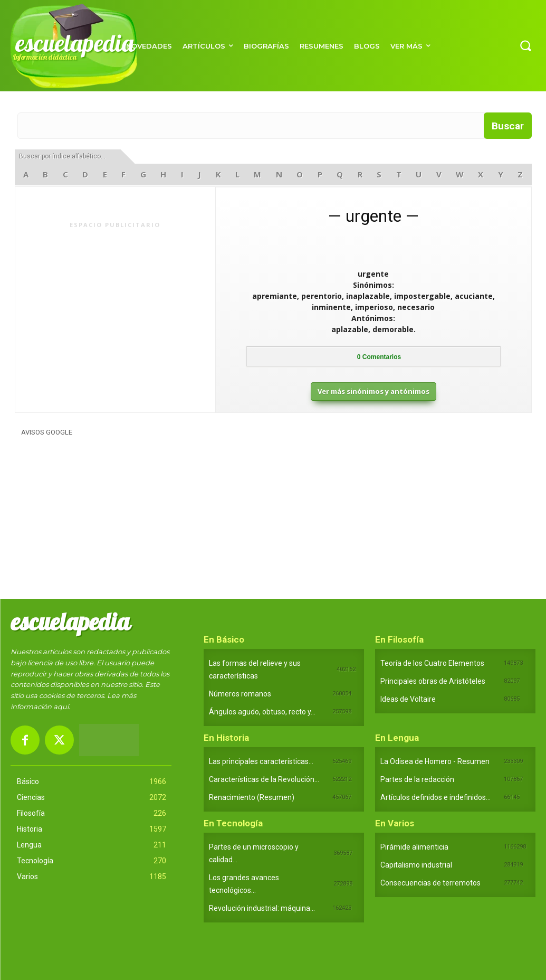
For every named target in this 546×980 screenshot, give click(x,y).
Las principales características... (261, 761)
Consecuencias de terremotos (430, 883)
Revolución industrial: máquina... (262, 908)
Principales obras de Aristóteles (433, 681)
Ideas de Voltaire (408, 699)
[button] (525, 45)
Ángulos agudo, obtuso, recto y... (262, 712)
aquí (61, 706)
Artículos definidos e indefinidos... (435, 797)
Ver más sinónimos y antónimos (373, 391)
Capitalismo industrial (416, 865)
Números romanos (240, 694)
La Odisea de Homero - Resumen (435, 761)
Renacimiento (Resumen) (252, 797)
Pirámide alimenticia (414, 847)
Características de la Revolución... (264, 779)
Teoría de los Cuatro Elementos (432, 663)
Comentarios (379, 357)
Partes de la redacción (417, 779)
